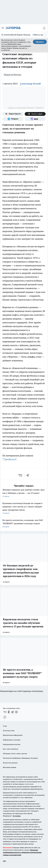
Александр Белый (30, 84)
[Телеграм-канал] (13, 119)
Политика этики (9, 731)
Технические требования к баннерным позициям (20, 758)
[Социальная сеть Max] (35, 119)
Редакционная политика (12, 744)
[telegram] (29, 475)
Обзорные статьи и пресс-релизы (15, 753)
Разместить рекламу (10, 763)
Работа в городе (39, 35)
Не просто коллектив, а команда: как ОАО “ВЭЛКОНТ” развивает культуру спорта (24, 524)
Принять (40, 42)
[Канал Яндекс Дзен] (35, 114)
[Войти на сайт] (44, 28)
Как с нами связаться (10, 749)
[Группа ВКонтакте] (5, 712)
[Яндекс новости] (13, 114)
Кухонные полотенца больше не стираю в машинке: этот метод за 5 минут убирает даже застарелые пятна (24, 508)
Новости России (12, 75)
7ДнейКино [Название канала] (9, 459)
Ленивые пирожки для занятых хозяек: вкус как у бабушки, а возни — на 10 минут (24, 493)
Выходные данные (10, 767)
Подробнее (17, 816)
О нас (5, 726)
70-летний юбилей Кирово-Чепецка (16, 35)
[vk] (21, 475)
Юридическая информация (13, 735)
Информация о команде (12, 740)
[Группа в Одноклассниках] (9, 712)
